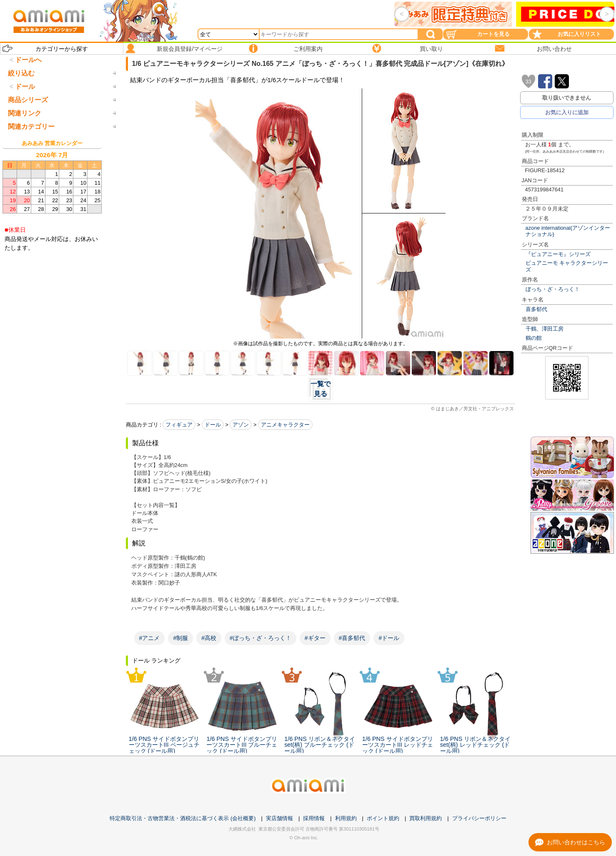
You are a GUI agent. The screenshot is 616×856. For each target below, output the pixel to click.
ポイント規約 (383, 818)
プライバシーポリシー (479, 818)
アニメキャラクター (285, 425)
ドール (213, 425)
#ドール (389, 638)
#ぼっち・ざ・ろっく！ (260, 638)
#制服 (180, 638)
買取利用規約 (426, 818)
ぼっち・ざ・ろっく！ (553, 289)
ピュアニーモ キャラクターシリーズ (567, 266)
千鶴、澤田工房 (545, 329)
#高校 (209, 638)
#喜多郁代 (352, 638)
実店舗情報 (279, 818)
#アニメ (150, 638)
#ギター (315, 638)
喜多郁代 (536, 309)
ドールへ (28, 60)
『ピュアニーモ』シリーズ (558, 254)
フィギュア (179, 425)
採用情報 (314, 818)
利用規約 (346, 818)
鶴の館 (534, 338)
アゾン (241, 425)
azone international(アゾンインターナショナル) (568, 231)
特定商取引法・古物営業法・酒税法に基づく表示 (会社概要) (183, 818)
